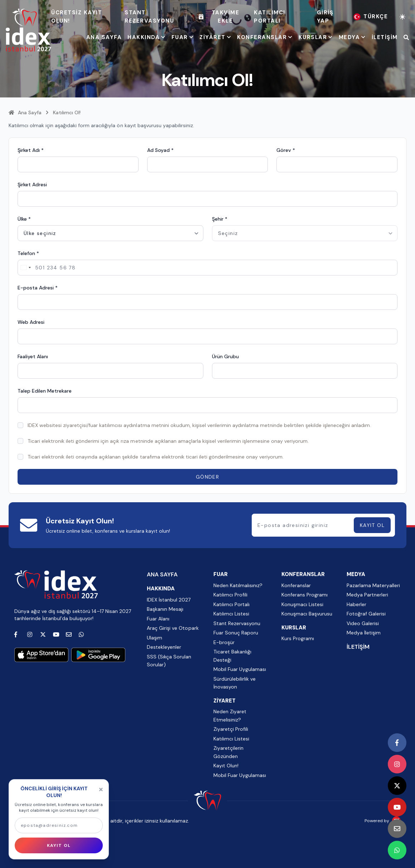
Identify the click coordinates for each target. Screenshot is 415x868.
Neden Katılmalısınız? (238, 585)
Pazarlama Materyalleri (373, 585)
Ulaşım (155, 638)
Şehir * (220, 219)
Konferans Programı (305, 595)
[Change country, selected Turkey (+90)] (25, 268)
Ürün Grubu (225, 356)
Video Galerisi (363, 623)
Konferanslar (296, 585)
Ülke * (24, 219)
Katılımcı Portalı (270, 17)
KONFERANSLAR (265, 37)
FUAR (183, 37)
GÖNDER (207, 477)
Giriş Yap (325, 17)
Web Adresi (31, 322)
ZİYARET (215, 37)
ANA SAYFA (104, 37)
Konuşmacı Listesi (302, 604)
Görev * (286, 150)
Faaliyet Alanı (33, 356)
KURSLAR (316, 37)
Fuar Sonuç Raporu (236, 633)
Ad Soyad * (160, 150)
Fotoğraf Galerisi (366, 614)
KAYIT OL (372, 525)
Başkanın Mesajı (165, 609)
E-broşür (224, 642)
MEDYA (352, 37)
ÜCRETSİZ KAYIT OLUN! (77, 17)
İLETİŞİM (385, 37)
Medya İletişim (364, 633)
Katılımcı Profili (230, 595)
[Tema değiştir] (402, 17)
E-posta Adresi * (38, 288)
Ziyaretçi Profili (231, 729)
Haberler (356, 604)
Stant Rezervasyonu (149, 17)
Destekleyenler (164, 647)
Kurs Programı (298, 638)
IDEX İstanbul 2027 (169, 600)
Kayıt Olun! (226, 766)
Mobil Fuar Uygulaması (240, 669)
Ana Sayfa (25, 112)
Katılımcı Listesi (231, 614)
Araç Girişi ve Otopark (173, 628)
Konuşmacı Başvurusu (307, 614)
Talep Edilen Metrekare (45, 391)
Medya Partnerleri (367, 595)
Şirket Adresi (32, 184)
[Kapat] (101, 790)
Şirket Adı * (31, 150)
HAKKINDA (147, 37)
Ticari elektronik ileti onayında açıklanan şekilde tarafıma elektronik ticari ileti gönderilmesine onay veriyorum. (156, 457)
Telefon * (28, 253)
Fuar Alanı (158, 619)
